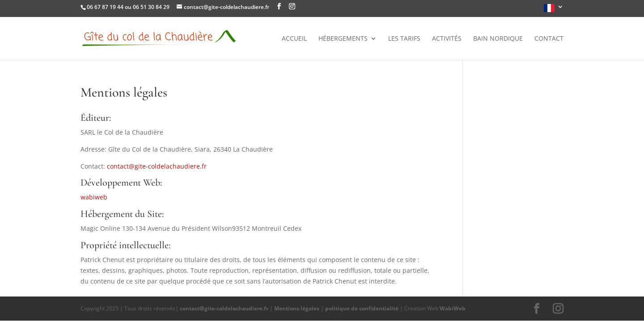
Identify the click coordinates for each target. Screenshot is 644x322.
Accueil (294, 39)
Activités (447, 39)
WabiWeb (453, 308)
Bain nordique (498, 39)
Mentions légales (297, 308)
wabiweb (94, 197)
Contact (549, 39)
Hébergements (343, 39)
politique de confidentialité (362, 308)
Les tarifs (404, 39)
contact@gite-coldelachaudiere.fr (157, 166)
